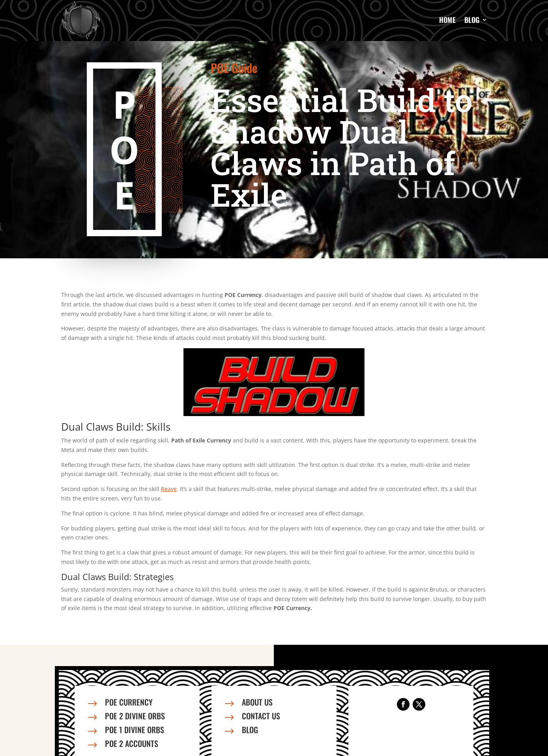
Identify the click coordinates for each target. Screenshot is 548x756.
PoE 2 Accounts (132, 743)
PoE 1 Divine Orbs (135, 730)
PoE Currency (129, 702)
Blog (472, 20)
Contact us (261, 716)
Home (447, 20)
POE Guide (234, 68)
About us (257, 702)
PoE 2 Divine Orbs (135, 716)
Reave (169, 489)
